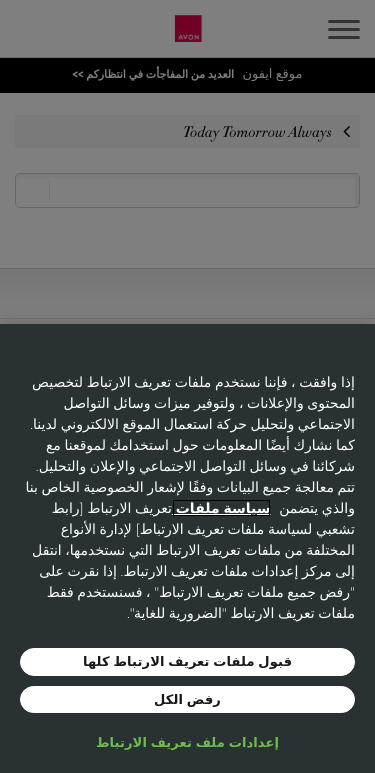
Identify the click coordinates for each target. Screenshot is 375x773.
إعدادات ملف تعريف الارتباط (187, 742)
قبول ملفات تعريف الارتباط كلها (187, 661)
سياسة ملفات (221, 508)
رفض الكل (187, 699)
